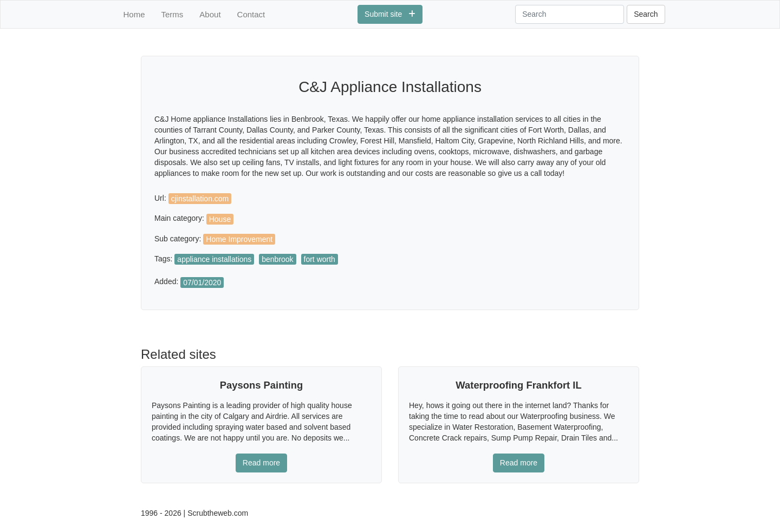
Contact (251, 14)
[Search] (570, 14)
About (210, 14)
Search (646, 14)
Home (134, 14)
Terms (173, 14)
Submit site (390, 14)
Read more (261, 463)
